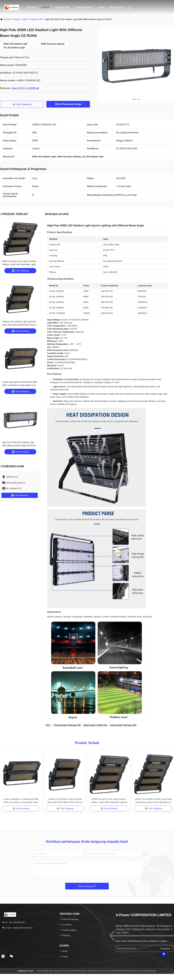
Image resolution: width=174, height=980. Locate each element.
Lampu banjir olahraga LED (123, 725)
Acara (101, 7)
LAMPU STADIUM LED (32, 19)
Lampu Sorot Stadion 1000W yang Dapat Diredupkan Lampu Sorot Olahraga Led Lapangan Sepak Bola (153, 801)
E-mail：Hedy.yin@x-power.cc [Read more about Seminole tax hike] (17, 928)
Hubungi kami (84, 7)
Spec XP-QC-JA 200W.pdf (25, 88)
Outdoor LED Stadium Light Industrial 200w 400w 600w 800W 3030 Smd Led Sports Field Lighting (20, 325)
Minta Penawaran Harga (68, 104)
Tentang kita (62, 7)
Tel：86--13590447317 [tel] (14, 922)
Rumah (31, 7)
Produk (45, 7)
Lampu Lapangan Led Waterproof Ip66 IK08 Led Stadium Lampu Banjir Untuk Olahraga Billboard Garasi (20, 385)
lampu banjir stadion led (95, 725)
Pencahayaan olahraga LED (67, 725)
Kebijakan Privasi (25, 971)
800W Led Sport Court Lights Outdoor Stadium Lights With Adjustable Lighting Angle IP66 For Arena (20, 264)
